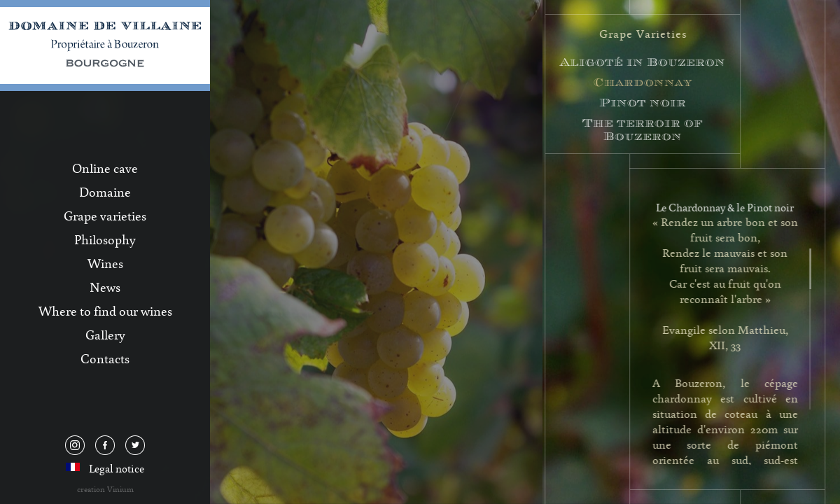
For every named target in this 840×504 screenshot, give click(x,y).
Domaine (105, 192)
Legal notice (117, 468)
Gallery (105, 335)
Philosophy (105, 239)
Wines (105, 263)
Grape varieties (105, 216)
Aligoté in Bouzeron (644, 62)
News (105, 287)
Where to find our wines (105, 311)
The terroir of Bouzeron (644, 129)
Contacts (105, 358)
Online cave (105, 168)
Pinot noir (644, 103)
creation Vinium (105, 489)
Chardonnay (644, 82)
